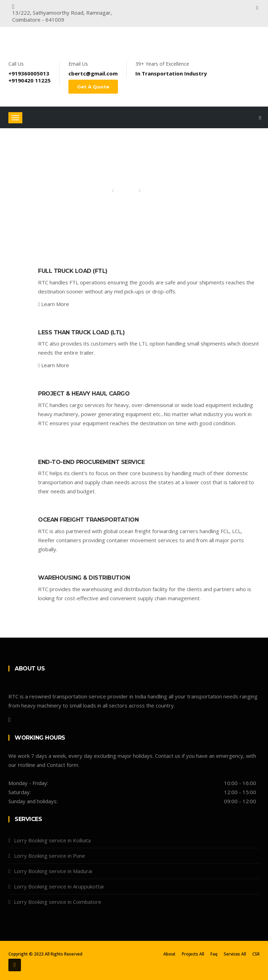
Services (126, 191)
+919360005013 (29, 73)
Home (103, 191)
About (169, 954)
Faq (214, 954)
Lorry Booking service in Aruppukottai (59, 886)
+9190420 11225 (29, 80)
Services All (235, 954)
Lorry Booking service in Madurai (53, 871)
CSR (256, 954)
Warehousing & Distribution (84, 578)
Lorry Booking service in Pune (50, 856)
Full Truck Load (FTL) (73, 271)
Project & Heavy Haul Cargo (84, 394)
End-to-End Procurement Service (91, 462)
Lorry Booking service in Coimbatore (58, 902)
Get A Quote (93, 87)
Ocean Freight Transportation (88, 520)
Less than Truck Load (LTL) (81, 332)
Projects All (193, 954)
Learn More (54, 304)
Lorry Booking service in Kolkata (52, 840)
